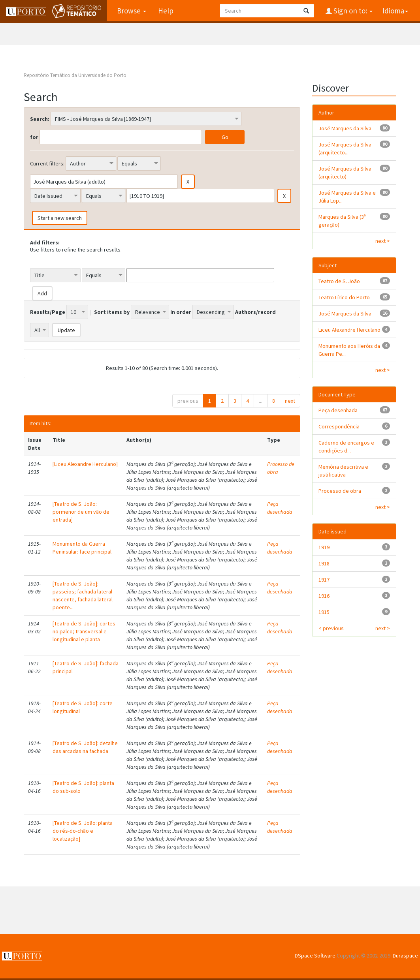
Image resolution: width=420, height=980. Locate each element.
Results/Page (48, 312)
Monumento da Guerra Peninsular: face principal (82, 548)
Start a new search (60, 218)
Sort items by (112, 312)
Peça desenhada (280, 508)
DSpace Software (315, 956)
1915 (324, 612)
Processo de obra (340, 491)
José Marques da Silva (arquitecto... (345, 148)
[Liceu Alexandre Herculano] (85, 464)
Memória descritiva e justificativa (343, 471)
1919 (324, 547)
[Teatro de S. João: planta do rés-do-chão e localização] (83, 831)
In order (181, 312)
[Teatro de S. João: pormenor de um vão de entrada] (81, 512)
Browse (132, 11)
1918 (324, 563)
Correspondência (339, 426)
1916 (324, 596)
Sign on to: (352, 11)
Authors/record (255, 312)
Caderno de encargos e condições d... (346, 447)
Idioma (395, 11)
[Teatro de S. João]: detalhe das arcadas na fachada (85, 747)
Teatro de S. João (339, 281)
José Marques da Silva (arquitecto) (345, 173)
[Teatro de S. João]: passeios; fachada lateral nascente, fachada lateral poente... (83, 595)
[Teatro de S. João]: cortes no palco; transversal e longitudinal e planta (84, 631)
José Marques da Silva (345, 128)
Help (166, 11)
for (34, 137)
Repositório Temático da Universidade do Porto (75, 75)
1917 (324, 580)
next (290, 401)
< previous (331, 628)
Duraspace (405, 956)
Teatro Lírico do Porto (344, 297)
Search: (40, 119)
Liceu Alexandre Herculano (349, 330)
